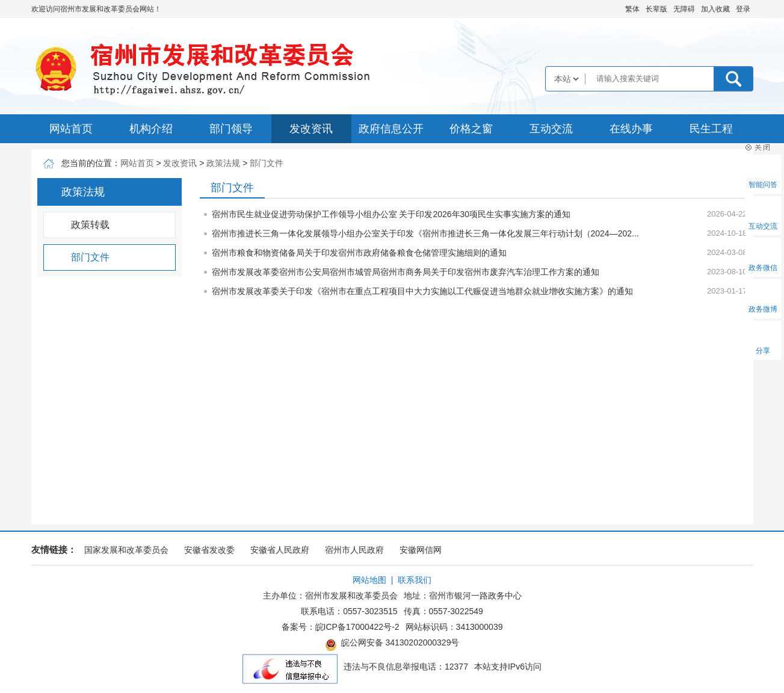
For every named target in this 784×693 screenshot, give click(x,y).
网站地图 (369, 580)
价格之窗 (471, 129)
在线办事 (631, 129)
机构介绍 (151, 129)
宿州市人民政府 (354, 550)
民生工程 (711, 129)
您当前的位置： (91, 163)
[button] (656, 9)
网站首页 (71, 129)
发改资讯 (311, 129)
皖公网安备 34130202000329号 (392, 644)
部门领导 (231, 129)
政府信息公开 (391, 129)
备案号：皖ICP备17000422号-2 (341, 627)
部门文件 (267, 163)
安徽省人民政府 (280, 550)
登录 (743, 9)
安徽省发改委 (209, 550)
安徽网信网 (421, 550)
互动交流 (551, 129)
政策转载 (90, 225)
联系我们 (415, 580)
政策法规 (223, 163)
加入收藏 (715, 9)
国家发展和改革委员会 (126, 550)
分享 (763, 351)
